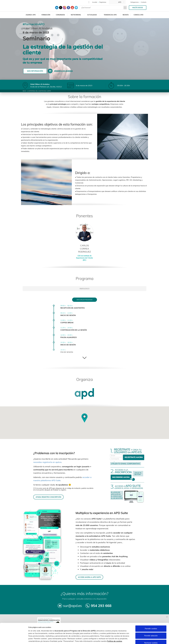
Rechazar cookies (151, 634)
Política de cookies (115, 633)
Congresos (60, 15)
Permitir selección (151, 627)
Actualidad (92, 15)
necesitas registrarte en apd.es (47, 462)
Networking (76, 15)
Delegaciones (135, 2)
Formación (46, 15)
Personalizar (115, 640)
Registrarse (103, 2)
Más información (35, 71)
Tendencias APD (110, 15)
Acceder (95, 2)
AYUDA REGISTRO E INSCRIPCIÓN (48, 497)
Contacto (144, 2)
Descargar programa (85, 300)
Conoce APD (138, 15)
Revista (126, 15)
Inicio (24, 91)
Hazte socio (138, 8)
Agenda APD (31, 15)
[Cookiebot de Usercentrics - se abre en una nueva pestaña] (14, 640)
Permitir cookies (151, 620)
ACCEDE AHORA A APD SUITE (89, 577)
